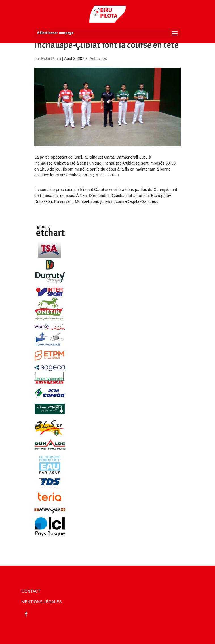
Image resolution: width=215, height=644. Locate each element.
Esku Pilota (51, 59)
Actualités (98, 59)
